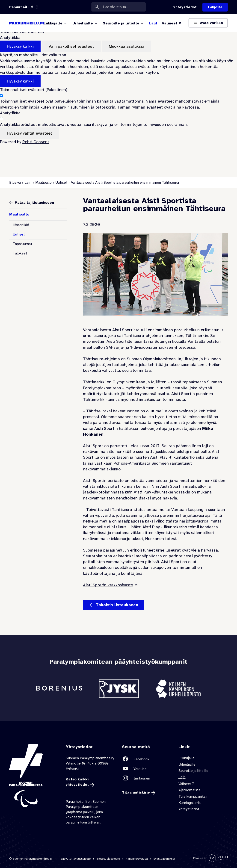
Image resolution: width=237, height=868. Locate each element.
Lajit (28, 183)
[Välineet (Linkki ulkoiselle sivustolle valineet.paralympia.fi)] (172, 23)
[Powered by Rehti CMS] (211, 860)
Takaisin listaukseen (117, 605)
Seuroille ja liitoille (193, 771)
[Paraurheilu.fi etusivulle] (27, 23)
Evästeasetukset (164, 859)
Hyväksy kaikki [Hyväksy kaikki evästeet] (20, 46)
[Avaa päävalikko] (208, 23)
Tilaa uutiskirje (136, 792)
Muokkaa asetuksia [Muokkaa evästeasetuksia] (127, 46)
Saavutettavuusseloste (76, 859)
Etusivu (15, 183)
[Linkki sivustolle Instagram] (147, 778)
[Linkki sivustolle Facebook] (147, 759)
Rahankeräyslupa (137, 859)
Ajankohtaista (189, 790)
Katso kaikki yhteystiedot (77, 782)
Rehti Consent (36, 142)
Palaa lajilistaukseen (34, 203)
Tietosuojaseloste (108, 859)
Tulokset (20, 253)
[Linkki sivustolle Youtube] (147, 769)
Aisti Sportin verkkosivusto (108, 585)
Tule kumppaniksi (193, 796)
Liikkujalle (187, 758)
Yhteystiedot (189, 809)
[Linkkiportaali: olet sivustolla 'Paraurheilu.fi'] (21, 7)
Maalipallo (43, 183)
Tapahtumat (22, 244)
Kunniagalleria (190, 803)
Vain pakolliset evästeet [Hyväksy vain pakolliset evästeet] (71, 46)
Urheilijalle (187, 764)
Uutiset (61, 183)
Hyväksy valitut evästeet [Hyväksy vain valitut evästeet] (30, 133)
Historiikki (21, 225)
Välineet (185, 784)
